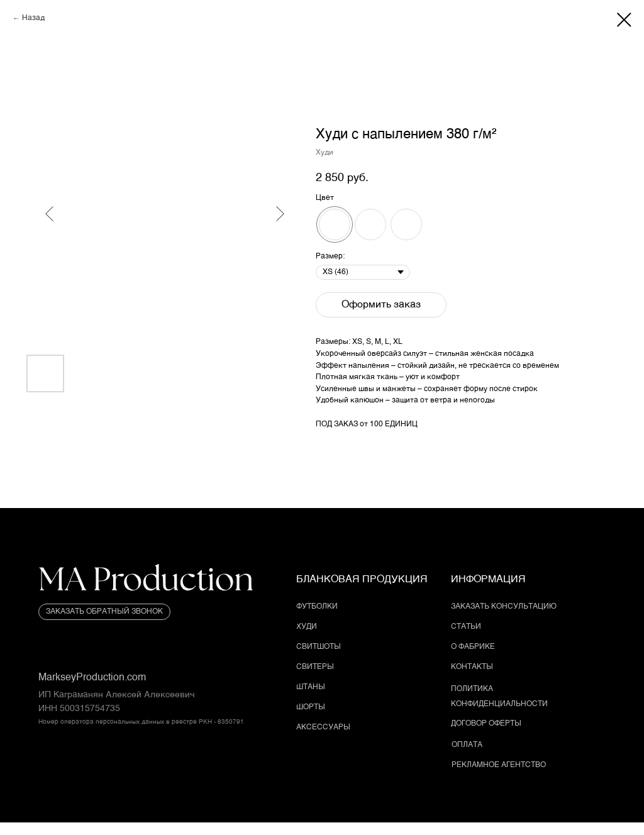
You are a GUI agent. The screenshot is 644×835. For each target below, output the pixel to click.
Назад (33, 18)
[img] (146, 581)
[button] (104, 612)
